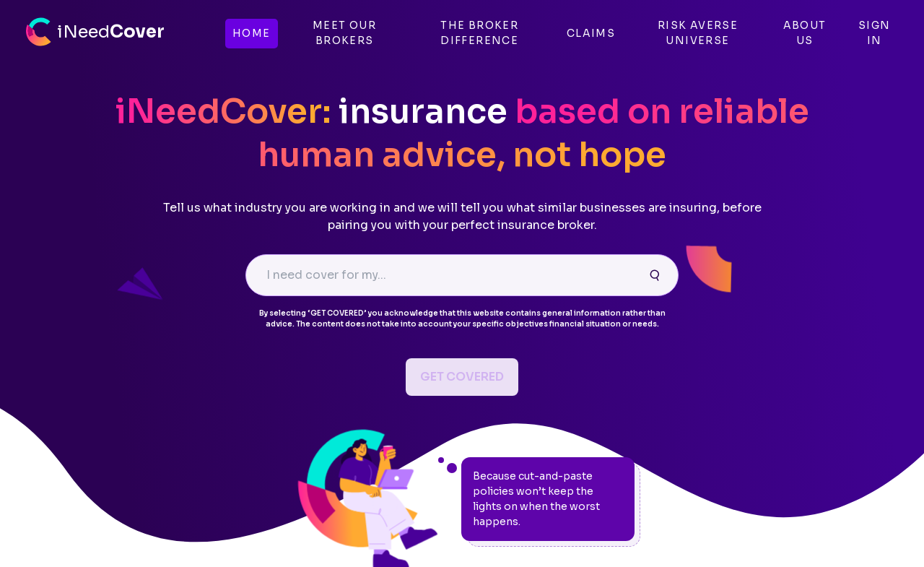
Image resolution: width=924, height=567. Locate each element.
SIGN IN (875, 33)
